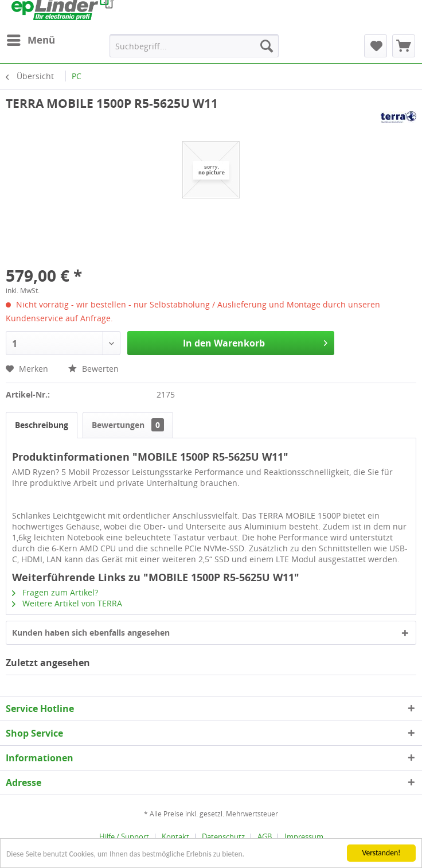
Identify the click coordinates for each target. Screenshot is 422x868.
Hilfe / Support (124, 836)
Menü (31, 39)
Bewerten (93, 369)
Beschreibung (42, 425)
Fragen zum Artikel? (55, 592)
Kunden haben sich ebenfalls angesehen (91, 632)
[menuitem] (30, 40)
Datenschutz (223, 836)
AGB (265, 836)
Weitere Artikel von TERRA (67, 603)
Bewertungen (128, 425)
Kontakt (175, 836)
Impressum (304, 836)
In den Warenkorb (255, 342)
